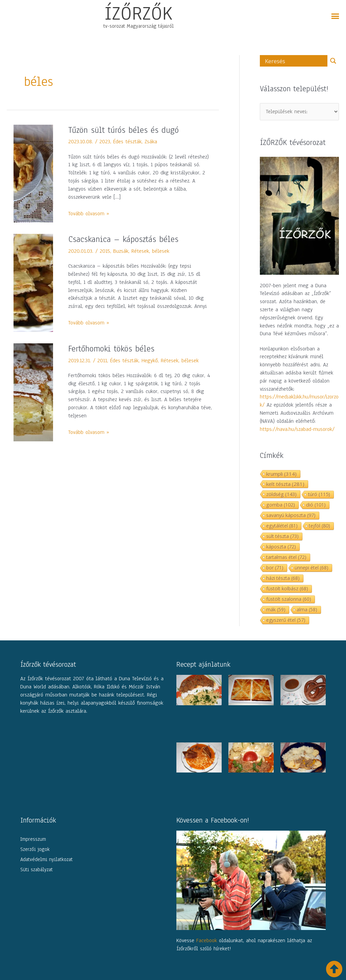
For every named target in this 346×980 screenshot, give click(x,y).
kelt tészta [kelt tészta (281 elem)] (285, 484)
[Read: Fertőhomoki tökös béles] (33, 392)
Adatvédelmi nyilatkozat (46, 859)
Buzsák (121, 251)
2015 (105, 251)
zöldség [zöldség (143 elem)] (281, 494)
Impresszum (33, 839)
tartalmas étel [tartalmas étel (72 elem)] (286, 557)
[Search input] (295, 61)
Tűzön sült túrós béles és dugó (123, 130)
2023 (105, 142)
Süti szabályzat (36, 869)
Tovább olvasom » (89, 214)
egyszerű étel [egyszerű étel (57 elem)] (286, 620)
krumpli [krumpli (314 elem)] (281, 474)
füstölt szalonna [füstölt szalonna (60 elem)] (289, 599)
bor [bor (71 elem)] (275, 568)
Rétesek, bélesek (150, 251)
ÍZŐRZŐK (139, 13)
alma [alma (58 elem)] (307, 609)
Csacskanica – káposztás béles (123, 239)
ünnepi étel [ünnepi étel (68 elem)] (312, 568)
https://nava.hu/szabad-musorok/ (297, 429)
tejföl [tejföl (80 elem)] (319, 526)
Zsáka (151, 142)
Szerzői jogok (35, 849)
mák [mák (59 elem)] (276, 609)
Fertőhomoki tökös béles (111, 349)
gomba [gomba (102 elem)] (281, 505)
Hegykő (150, 361)
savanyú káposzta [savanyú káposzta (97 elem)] (291, 515)
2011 (102, 361)
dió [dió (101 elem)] (316, 505)
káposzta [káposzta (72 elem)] (281, 547)
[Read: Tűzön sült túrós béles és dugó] (33, 173)
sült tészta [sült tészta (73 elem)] (282, 536)
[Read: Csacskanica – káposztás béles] (33, 283)
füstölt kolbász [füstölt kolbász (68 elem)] (287, 589)
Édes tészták (127, 142)
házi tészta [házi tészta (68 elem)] (283, 578)
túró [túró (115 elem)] (319, 494)
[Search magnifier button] (333, 61)
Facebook (207, 940)
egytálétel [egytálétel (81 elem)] (282, 526)
